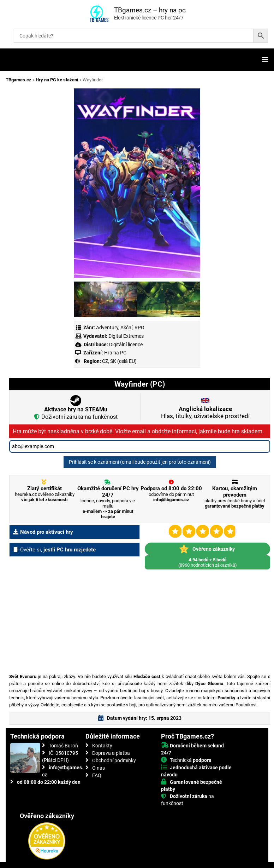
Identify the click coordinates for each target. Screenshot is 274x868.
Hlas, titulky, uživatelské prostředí (205, 412)
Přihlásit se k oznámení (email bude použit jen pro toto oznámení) (140, 462)
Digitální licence (125, 345)
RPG (139, 328)
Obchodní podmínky (114, 760)
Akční (126, 328)
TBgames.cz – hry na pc (150, 10)
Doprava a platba (111, 753)
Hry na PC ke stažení (57, 80)
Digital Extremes (126, 336)
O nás (99, 768)
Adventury (107, 328)
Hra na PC (115, 353)
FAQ (97, 775)
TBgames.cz (19, 80)
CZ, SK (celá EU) (119, 361)
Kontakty (102, 746)
